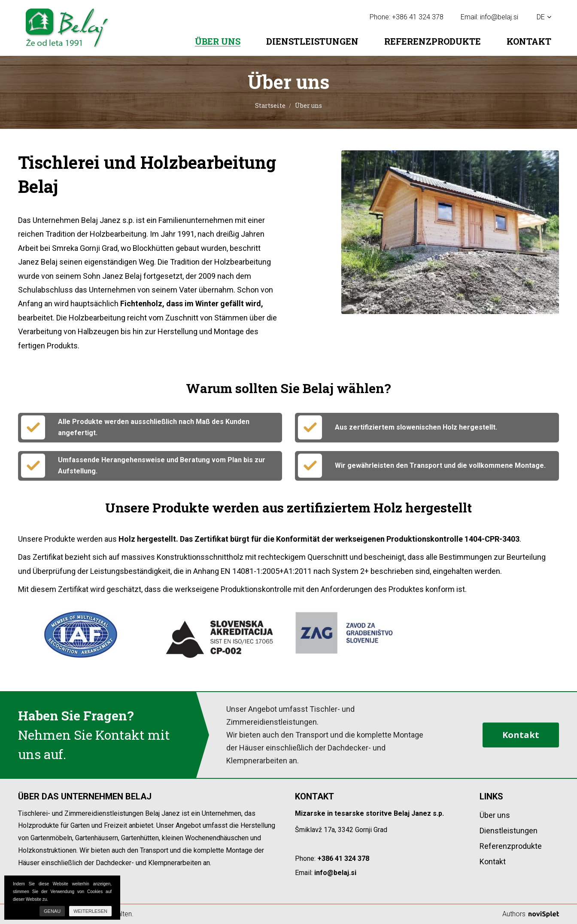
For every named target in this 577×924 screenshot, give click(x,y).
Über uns (218, 41)
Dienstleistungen (312, 41)
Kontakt (529, 41)
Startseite (270, 105)
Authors (531, 914)
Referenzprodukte (433, 41)
